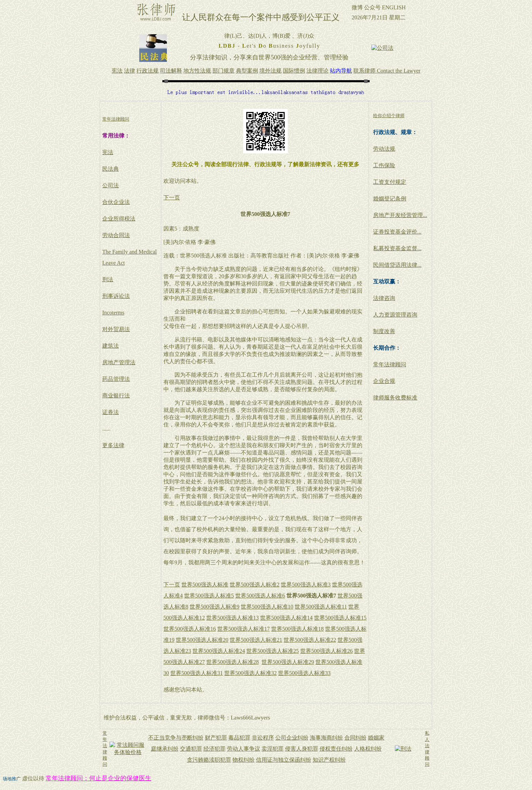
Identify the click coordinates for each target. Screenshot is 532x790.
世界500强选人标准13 (232, 618)
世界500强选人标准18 (297, 629)
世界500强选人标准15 (340, 618)
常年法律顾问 (390, 364)
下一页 (172, 198)
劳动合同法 (116, 235)
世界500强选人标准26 (326, 651)
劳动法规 (384, 149)
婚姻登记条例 (390, 199)
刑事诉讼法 (116, 296)
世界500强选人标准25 (273, 651)
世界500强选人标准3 (306, 585)
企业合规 (384, 381)
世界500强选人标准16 (190, 629)
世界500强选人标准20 (202, 640)
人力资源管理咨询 (395, 315)
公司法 (111, 185)
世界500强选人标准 (205, 585)
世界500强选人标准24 (219, 651)
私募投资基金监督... (397, 248)
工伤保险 (384, 165)
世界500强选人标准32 (250, 673)
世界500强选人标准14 (286, 618)
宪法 (108, 152)
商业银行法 (116, 396)
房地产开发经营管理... (400, 215)
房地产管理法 (119, 362)
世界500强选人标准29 (288, 662)
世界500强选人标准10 (267, 607)
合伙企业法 (116, 202)
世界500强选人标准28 (232, 662)
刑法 (108, 279)
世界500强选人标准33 (304, 673)
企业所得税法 (119, 219)
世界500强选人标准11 (321, 607)
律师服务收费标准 (395, 398)
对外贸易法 (116, 329)
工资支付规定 (390, 182)
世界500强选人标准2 (255, 585)
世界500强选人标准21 (256, 640)
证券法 (111, 412)
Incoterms (113, 313)
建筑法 (111, 346)
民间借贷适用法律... (397, 265)
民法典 (111, 169)
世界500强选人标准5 (209, 596)
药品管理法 (116, 379)
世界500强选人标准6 (260, 596)
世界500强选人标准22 (310, 640)
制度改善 (384, 331)
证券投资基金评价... (397, 232)
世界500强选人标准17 (244, 629)
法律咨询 (384, 298)
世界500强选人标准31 (197, 673)
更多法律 (113, 445)
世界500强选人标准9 (215, 607)
